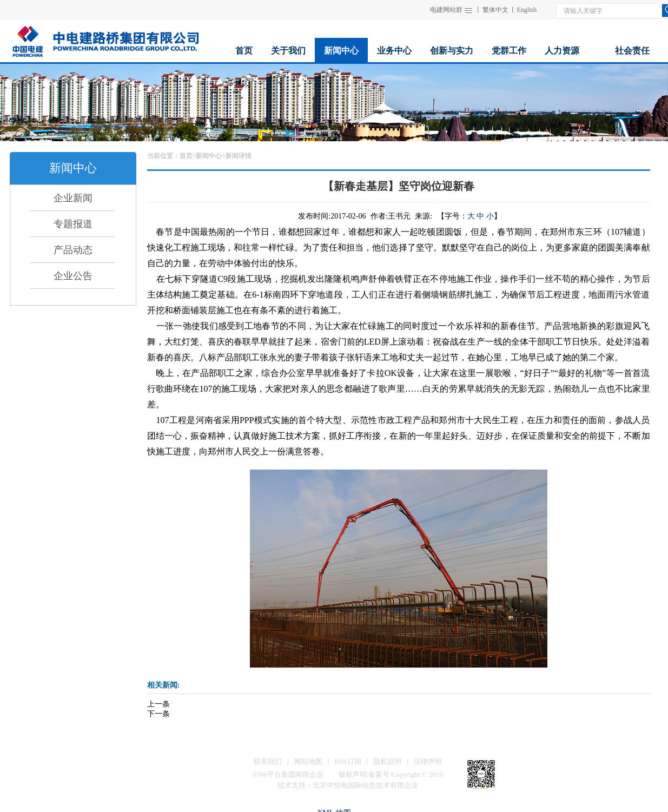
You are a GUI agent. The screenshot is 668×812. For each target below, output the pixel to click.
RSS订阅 (348, 761)
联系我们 (268, 761)
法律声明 (428, 761)
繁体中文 (495, 10)
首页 (186, 156)
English (527, 10)
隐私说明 (387, 761)
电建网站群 (446, 10)
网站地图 (308, 761)
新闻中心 (209, 156)
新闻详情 (239, 156)
